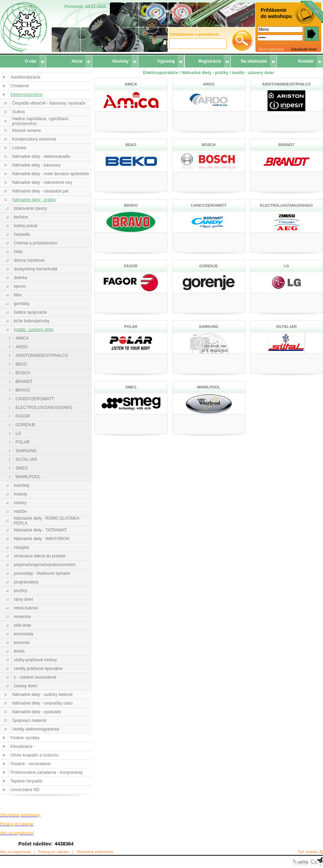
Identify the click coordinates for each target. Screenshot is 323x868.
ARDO (22, 347)
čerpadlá (22, 234)
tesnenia (22, 643)
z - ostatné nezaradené (35, 677)
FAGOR (23, 416)
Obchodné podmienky (95, 852)
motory (20, 503)
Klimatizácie (21, 746)
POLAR (23, 442)
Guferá (19, 112)
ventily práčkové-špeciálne (38, 669)
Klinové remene (27, 131)
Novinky (121, 61)
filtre (18, 295)
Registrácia (210, 61)
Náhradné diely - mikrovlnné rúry (42, 182)
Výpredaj (166, 61)
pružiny (21, 591)
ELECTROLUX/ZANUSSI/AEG (44, 408)
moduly (21, 494)
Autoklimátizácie (25, 77)
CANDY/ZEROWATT (35, 399)
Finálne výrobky (25, 738)
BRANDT (24, 382)
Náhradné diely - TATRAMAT (40, 530)
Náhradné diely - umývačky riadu (42, 703)
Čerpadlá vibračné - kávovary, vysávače (49, 103)
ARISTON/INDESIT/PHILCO (42, 356)
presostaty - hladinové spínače (42, 573)
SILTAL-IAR (26, 459)
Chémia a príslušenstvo (36, 243)
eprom (20, 286)
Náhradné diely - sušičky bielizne (42, 695)
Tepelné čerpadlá (26, 781)
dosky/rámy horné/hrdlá (36, 269)
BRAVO (23, 390)
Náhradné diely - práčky (34, 200)
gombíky (22, 304)
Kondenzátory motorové (34, 139)
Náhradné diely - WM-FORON (42, 539)
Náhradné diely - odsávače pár (40, 191)
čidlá (18, 252)
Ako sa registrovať (15, 852)
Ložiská (19, 148)
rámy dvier (24, 599)
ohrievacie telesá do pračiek (40, 556)
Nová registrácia (271, 49)
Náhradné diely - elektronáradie (41, 156)
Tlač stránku (308, 852)
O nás (31, 61)
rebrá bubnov (26, 608)
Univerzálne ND (25, 790)
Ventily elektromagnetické (36, 729)
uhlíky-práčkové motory (35, 660)
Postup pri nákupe (54, 852)
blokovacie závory (30, 208)
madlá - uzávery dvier (34, 330)
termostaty (24, 634)
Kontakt (306, 61)
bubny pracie (26, 226)
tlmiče (19, 651)
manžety (22, 485)
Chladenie (20, 86)
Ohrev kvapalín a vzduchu (34, 755)
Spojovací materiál (29, 721)
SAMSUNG (26, 451)
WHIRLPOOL (28, 477)
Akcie (77, 61)
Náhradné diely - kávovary (36, 165)
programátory (26, 582)
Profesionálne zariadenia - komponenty (46, 772)
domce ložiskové (29, 260)
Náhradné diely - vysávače (37, 712)
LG (18, 433)
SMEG (22, 468)
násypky (21, 547)
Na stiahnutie (254, 61)
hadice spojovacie (30, 312)
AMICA (22, 338)
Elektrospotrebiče (27, 95)
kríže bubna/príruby (32, 321)
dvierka (21, 278)
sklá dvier (23, 625)
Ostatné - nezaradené (30, 764)
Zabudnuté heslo (304, 49)
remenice (22, 617)
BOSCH (23, 373)
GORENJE (26, 425)
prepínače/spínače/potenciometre (45, 565)
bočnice (21, 217)
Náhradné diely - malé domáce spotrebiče (51, 174)
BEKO (21, 364)
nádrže (20, 511)
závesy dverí (25, 686)
